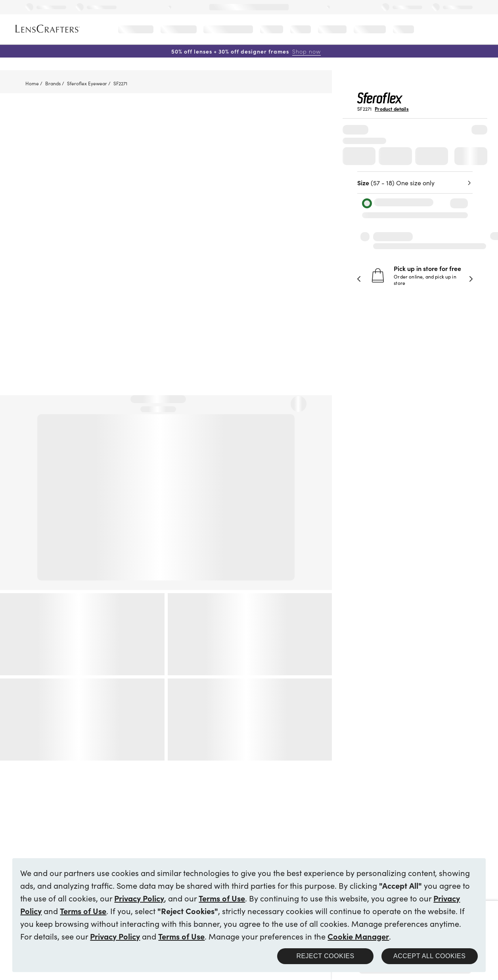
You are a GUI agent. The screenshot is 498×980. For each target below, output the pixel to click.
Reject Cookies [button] (325, 956)
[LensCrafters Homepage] (48, 29)
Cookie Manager (358, 936)
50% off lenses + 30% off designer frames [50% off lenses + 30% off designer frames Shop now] (246, 51)
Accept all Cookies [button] (429, 956)
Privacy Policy (139, 898)
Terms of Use (222, 898)
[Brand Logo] (380, 101)
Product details (392, 109)
